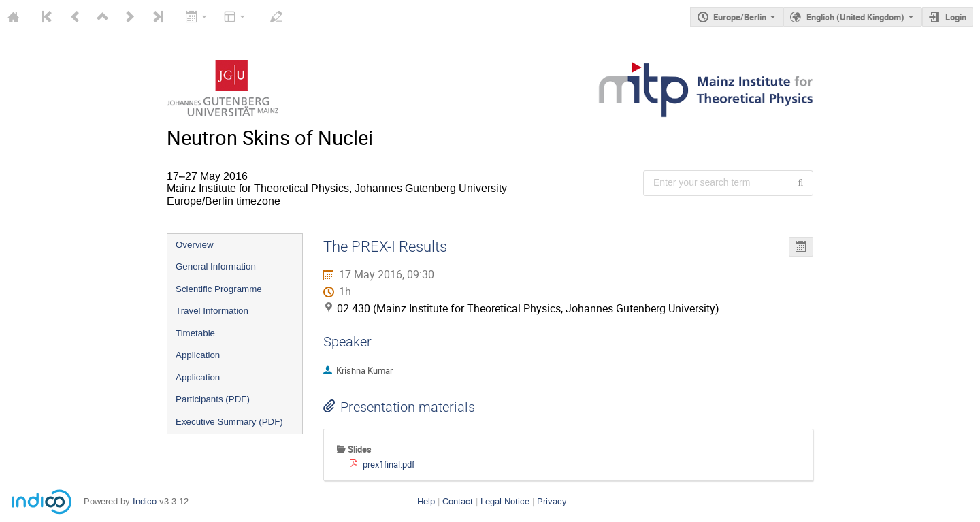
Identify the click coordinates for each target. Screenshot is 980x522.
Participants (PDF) (213, 399)
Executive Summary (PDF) (229, 422)
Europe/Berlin (740, 17)
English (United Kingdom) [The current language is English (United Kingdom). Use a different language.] (855, 17)
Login (956, 17)
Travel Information (212, 311)
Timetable (195, 333)
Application (198, 355)
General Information (216, 266)
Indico (145, 501)
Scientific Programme (219, 289)
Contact (458, 501)
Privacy (552, 501)
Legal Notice (505, 501)
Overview (195, 245)
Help (426, 501)
